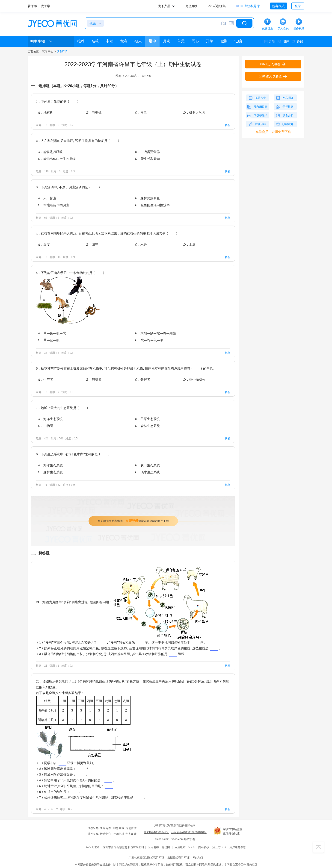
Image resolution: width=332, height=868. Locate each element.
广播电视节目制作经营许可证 (146, 858)
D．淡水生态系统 (147, 472)
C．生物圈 (45, 426)
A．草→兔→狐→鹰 (52, 333)
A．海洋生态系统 (50, 419)
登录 (298, 6)
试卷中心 (48, 51)
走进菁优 (131, 828)
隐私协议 (204, 847)
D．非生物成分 (194, 379)
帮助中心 (105, 834)
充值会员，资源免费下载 (273, 132)
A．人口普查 (47, 198)
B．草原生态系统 (147, 419)
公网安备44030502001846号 (189, 832)
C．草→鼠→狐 (49, 340)
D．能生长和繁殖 (147, 159)
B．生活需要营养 (147, 152)
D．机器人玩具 (194, 112)
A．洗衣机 (45, 112)
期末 (138, 41)
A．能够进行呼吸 (50, 152)
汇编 (238, 41)
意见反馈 (131, 834)
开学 (210, 41)
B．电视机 (94, 112)
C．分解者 (142, 379)
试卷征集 (93, 828)
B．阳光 (92, 244)
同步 (195, 41)
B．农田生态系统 (147, 465)
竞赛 (124, 41)
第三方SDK (219, 847)
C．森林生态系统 (50, 472)
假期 (224, 41)
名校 (95, 41)
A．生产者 (45, 379)
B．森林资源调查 (147, 198)
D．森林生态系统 (147, 426)
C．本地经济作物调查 (53, 205)
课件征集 (93, 834)
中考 (110, 41)
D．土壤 (189, 244)
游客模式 (279, 6)
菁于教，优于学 (39, 6)
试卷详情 (62, 51)
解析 (228, 125)
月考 (167, 41)
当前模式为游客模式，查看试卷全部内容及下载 (133, 521)
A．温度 (44, 244)
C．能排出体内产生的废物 (57, 159)
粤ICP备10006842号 (156, 832)
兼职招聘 (119, 834)
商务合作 (105, 828)
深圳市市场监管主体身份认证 (233, 831)
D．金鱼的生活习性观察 (152, 205)
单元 (181, 41)
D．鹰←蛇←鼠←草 (149, 340)
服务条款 (119, 828)
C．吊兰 (141, 112)
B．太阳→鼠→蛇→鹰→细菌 (155, 333)
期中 (152, 41)
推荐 (81, 41)
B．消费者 (94, 379)
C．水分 (141, 244)
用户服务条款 (238, 847)
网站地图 (198, 858)
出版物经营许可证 (178, 858)
